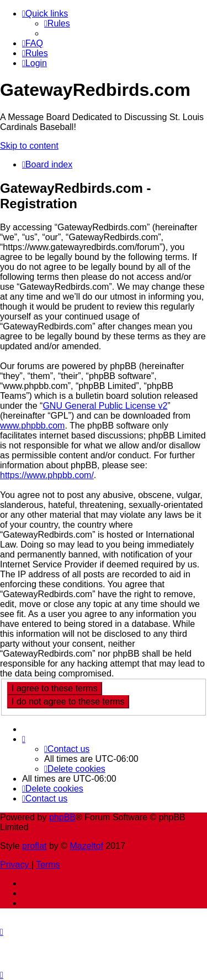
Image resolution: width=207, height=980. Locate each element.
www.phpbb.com (32, 426)
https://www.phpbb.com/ (47, 475)
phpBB (62, 817)
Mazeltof (87, 846)
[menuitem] (57, 23)
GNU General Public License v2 (105, 406)
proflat (34, 846)
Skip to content (29, 146)
